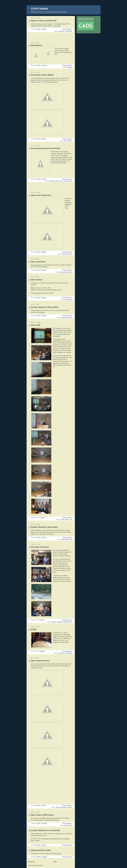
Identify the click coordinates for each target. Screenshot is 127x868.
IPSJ (65, 141)
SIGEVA (49, 82)
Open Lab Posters (38, 262)
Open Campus (37, 280)
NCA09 (34, 629)
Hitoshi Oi (34, 80)
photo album (65, 317)
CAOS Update (39, 9)
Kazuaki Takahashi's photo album (44, 527)
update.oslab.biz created (41, 850)
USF (71, 519)
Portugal (66, 181)
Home (55, 862)
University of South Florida (64, 330)
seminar (54, 622)
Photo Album (41, 312)
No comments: (68, 29)
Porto (61, 181)
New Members (36, 45)
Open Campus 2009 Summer (42, 815)
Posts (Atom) (39, 865)
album (32, 532)
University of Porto (62, 157)
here (58, 820)
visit (71, 622)
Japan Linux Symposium (41, 195)
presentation (69, 31)
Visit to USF (36, 325)
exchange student (54, 181)
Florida (63, 519)
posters (70, 272)
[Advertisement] (38, 38)
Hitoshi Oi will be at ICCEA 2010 (44, 21)
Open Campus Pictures (40, 661)
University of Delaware (40, 547)
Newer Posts (31, 862)
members (69, 67)
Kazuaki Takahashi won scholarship (45, 830)
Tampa (67, 519)
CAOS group (58, 854)
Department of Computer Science (52, 839)
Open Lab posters (36, 265)
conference (61, 31)
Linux (71, 254)
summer (70, 807)
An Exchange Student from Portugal (45, 148)
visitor (70, 181)
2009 (57, 807)
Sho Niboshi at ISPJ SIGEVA (42, 75)
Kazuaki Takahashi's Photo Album (44, 307)
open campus (63, 272)
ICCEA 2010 (57, 26)
